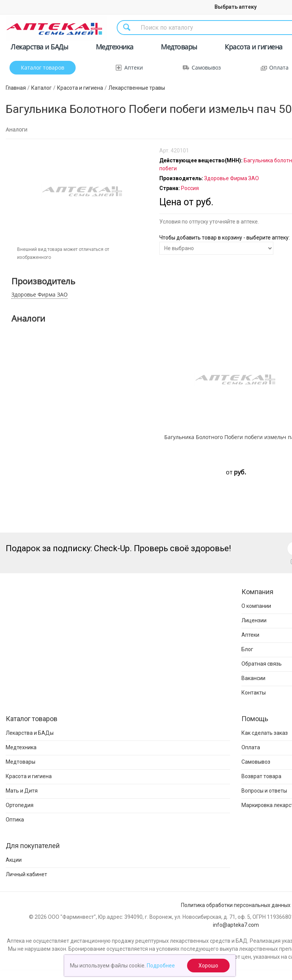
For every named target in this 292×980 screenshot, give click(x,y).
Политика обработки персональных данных (236, 905)
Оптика (15, 820)
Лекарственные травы (137, 88)
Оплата (279, 67)
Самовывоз (206, 67)
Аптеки (134, 67)
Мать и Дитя (22, 791)
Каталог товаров (43, 67)
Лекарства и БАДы (39, 48)
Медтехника (115, 48)
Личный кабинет (26, 874)
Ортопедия (20, 805)
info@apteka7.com (236, 925)
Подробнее (161, 966)
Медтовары (179, 48)
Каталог (41, 88)
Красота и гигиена (254, 48)
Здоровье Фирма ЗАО (40, 294)
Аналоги (17, 129)
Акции (14, 860)
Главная (16, 88)
